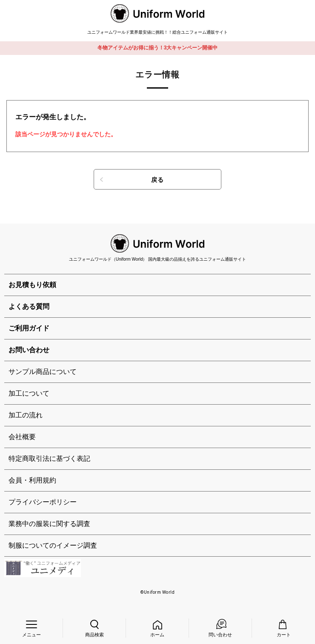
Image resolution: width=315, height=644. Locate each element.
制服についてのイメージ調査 (53, 545)
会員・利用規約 (32, 480)
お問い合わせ (29, 350)
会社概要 (22, 437)
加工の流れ (26, 415)
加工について (29, 393)
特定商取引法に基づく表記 (49, 459)
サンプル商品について (43, 372)
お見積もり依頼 (32, 285)
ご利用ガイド (29, 328)
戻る (158, 180)
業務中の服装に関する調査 (49, 524)
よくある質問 (29, 306)
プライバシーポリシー (43, 502)
